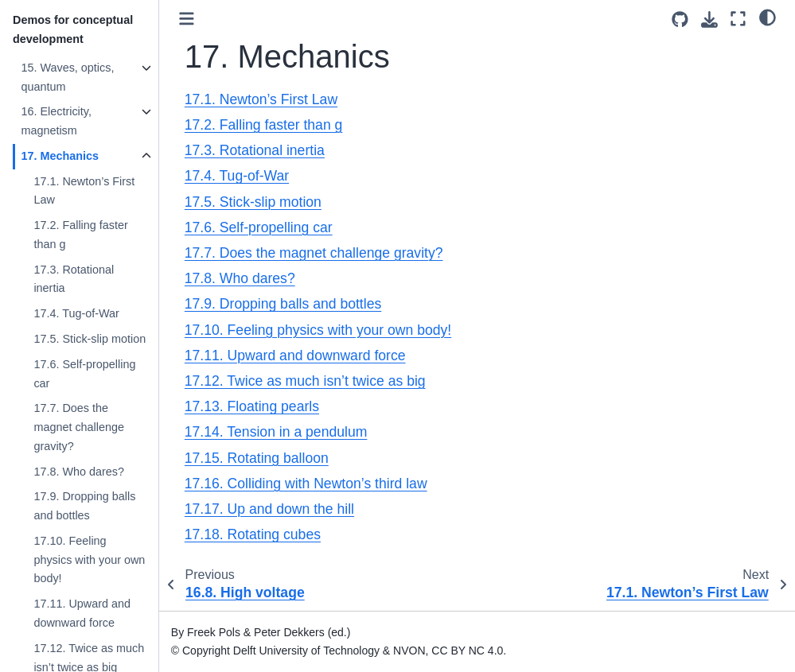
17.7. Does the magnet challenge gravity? (79, 427)
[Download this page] (709, 19)
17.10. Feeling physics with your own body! (89, 560)
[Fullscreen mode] (738, 19)
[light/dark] (768, 17)
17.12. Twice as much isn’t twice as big (305, 381)
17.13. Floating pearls (252, 406)
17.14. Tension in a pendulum (276, 432)
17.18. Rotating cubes (253, 534)
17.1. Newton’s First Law (84, 191)
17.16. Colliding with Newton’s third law (306, 484)
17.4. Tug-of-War (76, 313)
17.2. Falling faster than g (80, 235)
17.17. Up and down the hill (269, 509)
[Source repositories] (680, 19)
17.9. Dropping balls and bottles (84, 506)
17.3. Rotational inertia (74, 279)
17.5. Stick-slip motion (90, 339)
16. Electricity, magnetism (56, 121)
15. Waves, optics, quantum (67, 77)
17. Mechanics (60, 156)
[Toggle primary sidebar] (187, 19)
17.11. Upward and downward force (82, 613)
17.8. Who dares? (79, 472)
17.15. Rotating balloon (257, 458)
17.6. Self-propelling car (84, 374)
